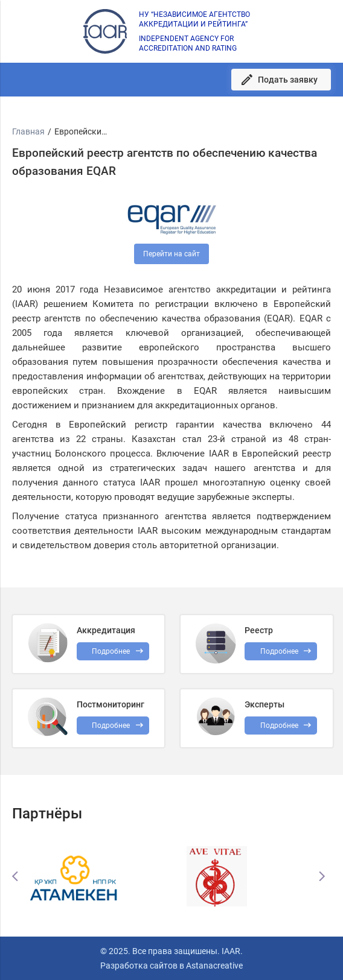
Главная (28, 131)
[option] (101, 876)
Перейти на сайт (171, 254)
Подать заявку (288, 80)
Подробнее (111, 726)
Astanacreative (213, 966)
